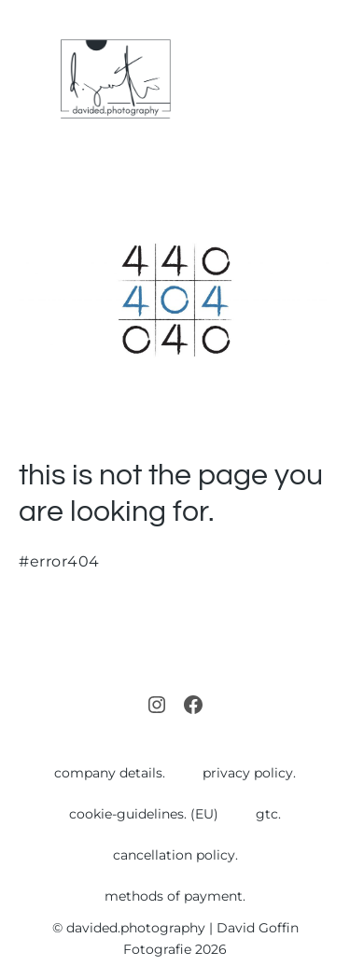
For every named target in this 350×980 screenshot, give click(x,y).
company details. (110, 773)
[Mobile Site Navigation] (324, 80)
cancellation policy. (175, 855)
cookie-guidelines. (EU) (144, 814)
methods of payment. (175, 896)
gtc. (268, 814)
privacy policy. (249, 773)
